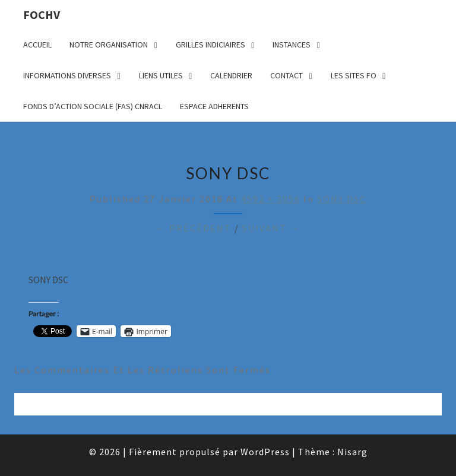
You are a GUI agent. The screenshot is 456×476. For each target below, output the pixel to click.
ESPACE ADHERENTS (214, 106)
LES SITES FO (354, 75)
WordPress (265, 452)
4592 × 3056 (271, 199)
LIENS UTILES (161, 75)
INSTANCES (292, 45)
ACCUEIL (37, 45)
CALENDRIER (231, 75)
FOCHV (42, 15)
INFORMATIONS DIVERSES (67, 75)
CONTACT (286, 75)
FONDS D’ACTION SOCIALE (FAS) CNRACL (93, 106)
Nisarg (352, 452)
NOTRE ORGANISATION (109, 45)
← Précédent (194, 228)
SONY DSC (342, 199)
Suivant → (271, 228)
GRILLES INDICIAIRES (210, 45)
